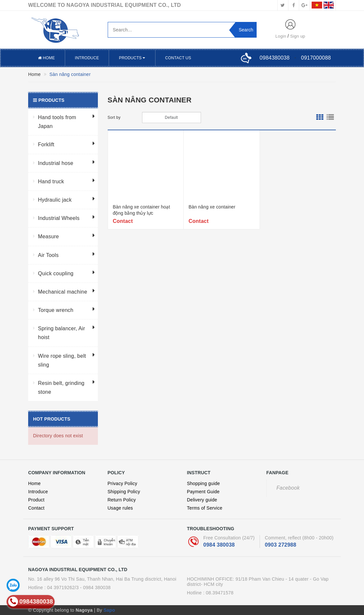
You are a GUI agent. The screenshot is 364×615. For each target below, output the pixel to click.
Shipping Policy (124, 492)
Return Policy (122, 500)
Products (132, 58)
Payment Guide (203, 492)
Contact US (178, 58)
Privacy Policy (123, 483)
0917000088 (316, 58)
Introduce (87, 58)
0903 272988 (281, 545)
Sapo (109, 610)
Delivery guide (202, 500)
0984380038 (274, 58)
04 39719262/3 (63, 588)
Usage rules (120, 508)
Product (36, 500)
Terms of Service (205, 508)
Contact (36, 508)
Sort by (114, 118)
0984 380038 (219, 545)
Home (46, 58)
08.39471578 (220, 593)
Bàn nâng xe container (212, 207)
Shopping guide (203, 483)
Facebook (288, 488)
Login (281, 36)
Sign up (298, 36)
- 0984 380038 (96, 588)
